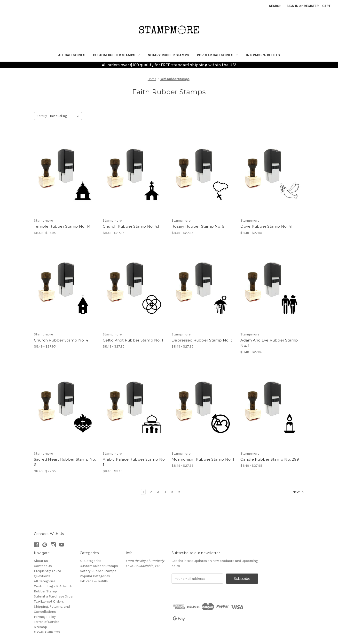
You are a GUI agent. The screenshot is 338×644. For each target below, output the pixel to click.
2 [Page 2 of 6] (151, 492)
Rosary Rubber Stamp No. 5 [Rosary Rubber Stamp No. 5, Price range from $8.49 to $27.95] (198, 226)
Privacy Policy (45, 617)
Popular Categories (217, 55)
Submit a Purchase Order (54, 596)
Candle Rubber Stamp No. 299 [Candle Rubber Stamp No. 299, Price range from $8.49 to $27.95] (270, 459)
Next (298, 492)
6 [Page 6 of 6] (179, 492)
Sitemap (40, 627)
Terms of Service (47, 622)
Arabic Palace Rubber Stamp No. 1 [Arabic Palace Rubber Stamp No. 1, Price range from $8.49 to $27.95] (134, 462)
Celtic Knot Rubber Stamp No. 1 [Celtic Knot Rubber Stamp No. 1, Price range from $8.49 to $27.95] (133, 340)
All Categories (72, 55)
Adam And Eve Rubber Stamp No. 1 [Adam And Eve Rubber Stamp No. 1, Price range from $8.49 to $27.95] (269, 343)
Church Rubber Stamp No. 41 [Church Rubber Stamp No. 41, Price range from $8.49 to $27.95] (62, 340)
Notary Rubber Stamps (168, 55)
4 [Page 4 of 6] (165, 492)
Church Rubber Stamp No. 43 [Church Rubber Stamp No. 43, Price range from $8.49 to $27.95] (131, 226)
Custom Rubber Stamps (116, 55)
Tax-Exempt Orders (49, 601)
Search (275, 6)
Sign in (292, 6)
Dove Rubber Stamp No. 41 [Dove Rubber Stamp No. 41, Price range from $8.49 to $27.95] (266, 226)
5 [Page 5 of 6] (172, 492)
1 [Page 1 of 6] (143, 492)
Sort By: (42, 116)
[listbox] (66, 116)
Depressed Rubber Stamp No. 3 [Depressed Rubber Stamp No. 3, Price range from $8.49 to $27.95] (202, 340)
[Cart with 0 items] (326, 6)
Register (311, 6)
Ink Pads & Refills (263, 55)
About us (41, 561)
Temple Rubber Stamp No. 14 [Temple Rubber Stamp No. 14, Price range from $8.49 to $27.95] (62, 226)
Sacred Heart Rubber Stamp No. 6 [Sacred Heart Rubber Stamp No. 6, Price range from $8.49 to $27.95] (65, 462)
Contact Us (43, 566)
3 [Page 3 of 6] (158, 492)
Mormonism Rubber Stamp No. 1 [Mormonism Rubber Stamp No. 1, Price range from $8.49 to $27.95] (203, 459)
